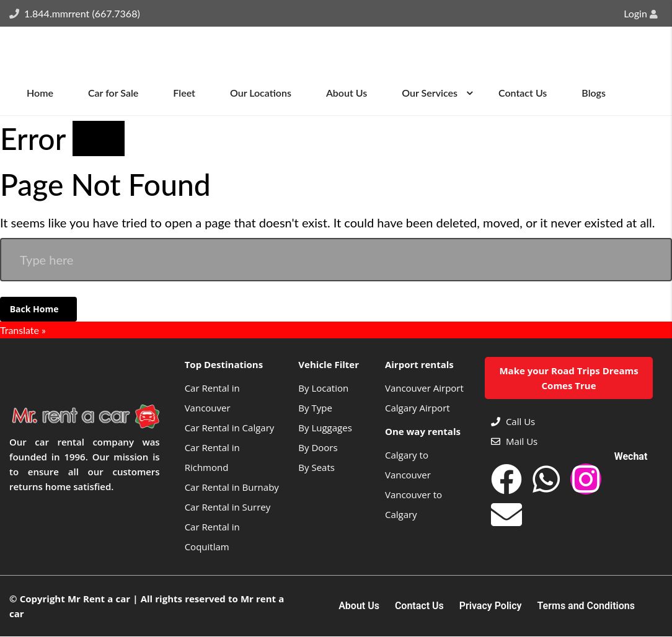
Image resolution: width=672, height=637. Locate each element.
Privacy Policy (491, 607)
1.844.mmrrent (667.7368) (82, 13)
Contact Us (419, 607)
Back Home (35, 309)
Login (641, 13)
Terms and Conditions (586, 607)
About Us (359, 607)
